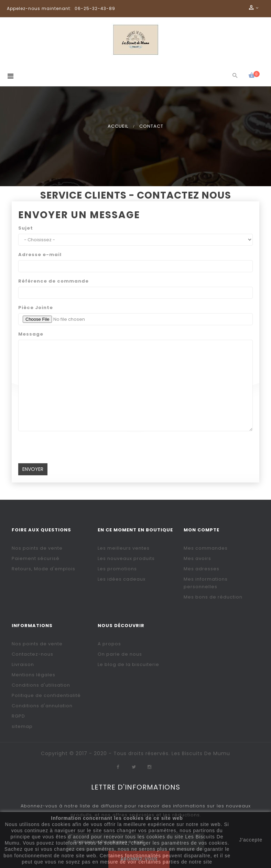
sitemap (22, 726)
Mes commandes (206, 548)
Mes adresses (202, 569)
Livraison (23, 664)
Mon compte (202, 530)
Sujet (26, 228)
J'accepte (251, 840)
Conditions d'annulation (42, 706)
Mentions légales (34, 675)
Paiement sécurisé (36, 558)
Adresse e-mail (40, 255)
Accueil (118, 126)
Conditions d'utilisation (41, 685)
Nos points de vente (37, 548)
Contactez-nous (32, 654)
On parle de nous (120, 654)
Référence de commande (53, 281)
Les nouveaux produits (126, 558)
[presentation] (71, 450)
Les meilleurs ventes (124, 548)
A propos (109, 644)
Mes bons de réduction (213, 597)
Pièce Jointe (36, 308)
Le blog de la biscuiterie (128, 664)
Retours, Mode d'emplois (44, 569)
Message (31, 334)
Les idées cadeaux (122, 579)
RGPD (18, 716)
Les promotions (117, 569)
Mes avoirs (197, 558)
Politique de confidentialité (46, 695)
